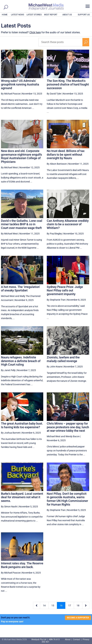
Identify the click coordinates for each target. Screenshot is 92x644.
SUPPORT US (84, 15)
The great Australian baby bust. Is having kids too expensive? (22, 425)
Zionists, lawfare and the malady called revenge (63, 359)
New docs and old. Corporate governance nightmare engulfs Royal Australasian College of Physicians (21, 156)
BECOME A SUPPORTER (78, 618)
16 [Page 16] (61, 606)
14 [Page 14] (44, 606)
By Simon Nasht (9, 507)
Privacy (86, 640)
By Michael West (9, 167)
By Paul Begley (54, 234)
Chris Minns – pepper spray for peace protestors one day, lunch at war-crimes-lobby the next (68, 427)
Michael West (8, 296)
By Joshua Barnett (11, 433)
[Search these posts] (60, 42)
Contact (77, 640)
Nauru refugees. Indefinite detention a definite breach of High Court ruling (21, 361)
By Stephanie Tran (56, 300)
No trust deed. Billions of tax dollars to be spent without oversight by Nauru (66, 154)
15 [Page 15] (53, 606)
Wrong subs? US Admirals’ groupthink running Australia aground (20, 84)
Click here (35, 32)
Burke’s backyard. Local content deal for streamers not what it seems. (22, 497)
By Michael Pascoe (11, 94)
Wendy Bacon (73, 436)
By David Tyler (54, 94)
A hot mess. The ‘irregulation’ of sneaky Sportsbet (21, 289)
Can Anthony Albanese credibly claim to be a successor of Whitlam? (68, 224)
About (68, 640)
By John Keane (55, 367)
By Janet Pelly (8, 370)
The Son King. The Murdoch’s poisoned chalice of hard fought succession (68, 84)
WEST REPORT (51, 15)
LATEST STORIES (34, 15)
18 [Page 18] (78, 606)
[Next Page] (86, 605)
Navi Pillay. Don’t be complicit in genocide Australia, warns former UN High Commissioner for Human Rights (67, 499)
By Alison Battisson (57, 164)
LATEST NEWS (18, 15)
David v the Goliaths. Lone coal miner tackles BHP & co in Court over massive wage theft (22, 224)
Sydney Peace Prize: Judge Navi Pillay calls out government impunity (65, 290)
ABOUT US (67, 15)
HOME (5, 15)
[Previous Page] (37, 605)
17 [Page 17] (70, 606)
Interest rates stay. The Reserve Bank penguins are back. (22, 565)
